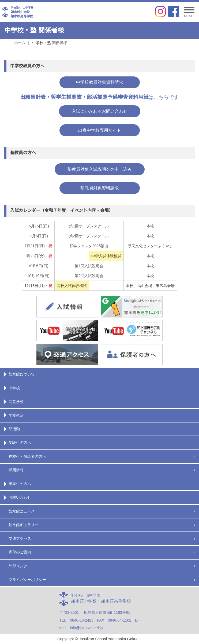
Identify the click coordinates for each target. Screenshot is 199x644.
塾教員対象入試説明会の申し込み (100, 169)
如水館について (22, 374)
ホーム (20, 43)
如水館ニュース (22, 511)
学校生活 (16, 415)
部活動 (14, 429)
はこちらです (100, 97)
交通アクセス (20, 538)
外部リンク (18, 566)
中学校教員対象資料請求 (100, 82)
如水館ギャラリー (24, 525)
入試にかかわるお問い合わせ (100, 111)
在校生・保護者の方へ (27, 456)
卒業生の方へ (20, 484)
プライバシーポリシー (27, 580)
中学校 (14, 388)
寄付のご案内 (20, 552)
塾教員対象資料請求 (100, 188)
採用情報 (16, 470)
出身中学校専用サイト (100, 130)
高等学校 (16, 402)
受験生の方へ (20, 443)
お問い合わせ (20, 497)
